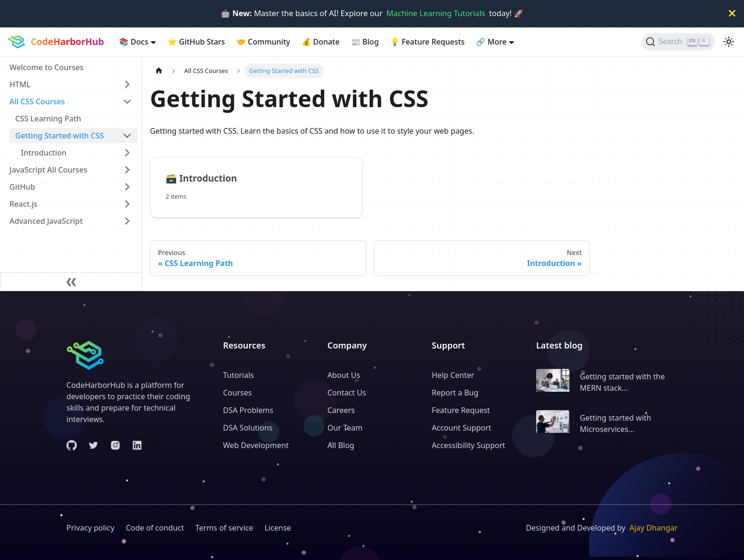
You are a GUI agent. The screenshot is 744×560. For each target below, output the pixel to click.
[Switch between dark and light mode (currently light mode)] (729, 42)
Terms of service (224, 528)
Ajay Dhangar (653, 528)
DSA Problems (248, 410)
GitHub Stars (196, 42)
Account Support (461, 428)
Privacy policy (90, 528)
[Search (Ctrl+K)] (679, 42)
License (278, 528)
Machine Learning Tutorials (436, 13)
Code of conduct (155, 528)
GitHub (22, 187)
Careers (341, 410)
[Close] (732, 14)
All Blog (341, 445)
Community (263, 42)
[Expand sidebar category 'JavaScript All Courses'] (127, 170)
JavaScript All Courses (48, 170)
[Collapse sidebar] (71, 282)
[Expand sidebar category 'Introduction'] (127, 153)
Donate (321, 42)
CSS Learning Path (48, 119)
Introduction (44, 153)
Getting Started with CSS (60, 136)
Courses (237, 393)
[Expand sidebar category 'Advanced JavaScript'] (127, 221)
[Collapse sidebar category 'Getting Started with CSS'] (127, 136)
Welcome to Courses (46, 67)
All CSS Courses (37, 101)
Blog (365, 42)
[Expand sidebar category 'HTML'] (127, 84)
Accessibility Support (469, 445)
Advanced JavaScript (46, 221)
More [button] (491, 42)
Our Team (345, 428)
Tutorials (238, 375)
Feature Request (461, 410)
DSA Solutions (248, 428)
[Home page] (159, 71)
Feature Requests (427, 42)
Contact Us (347, 393)
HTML (20, 84)
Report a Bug (455, 393)
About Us (344, 375)
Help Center (453, 375)
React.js (23, 204)
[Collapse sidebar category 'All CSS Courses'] (127, 101)
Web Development (256, 445)
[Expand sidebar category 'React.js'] (127, 204)
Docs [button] (134, 42)
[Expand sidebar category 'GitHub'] (127, 187)
